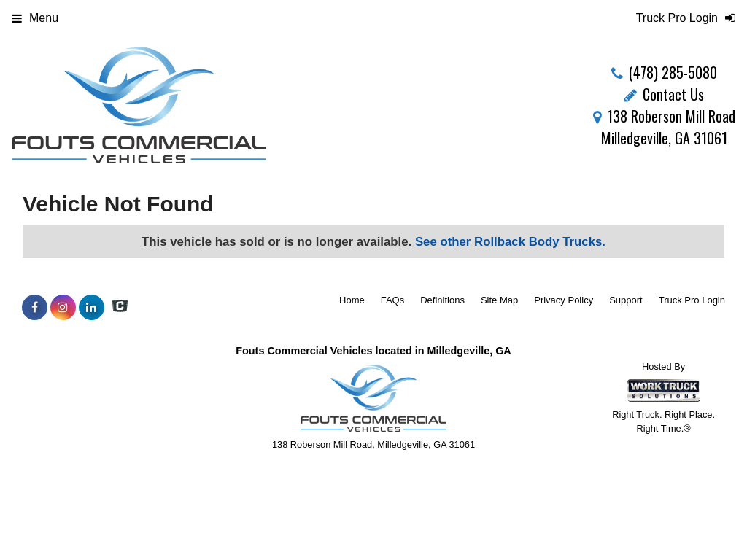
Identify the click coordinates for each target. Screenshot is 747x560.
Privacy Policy (564, 300)
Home (352, 300)
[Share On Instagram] (63, 308)
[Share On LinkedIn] (92, 308)
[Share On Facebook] (35, 308)
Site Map (499, 300)
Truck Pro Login (692, 300)
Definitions (442, 300)
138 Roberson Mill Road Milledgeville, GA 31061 (664, 127)
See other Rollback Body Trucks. (510, 242)
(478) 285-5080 (673, 72)
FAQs (393, 300)
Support (626, 300)
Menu (35, 18)
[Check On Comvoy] (120, 308)
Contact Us (664, 94)
